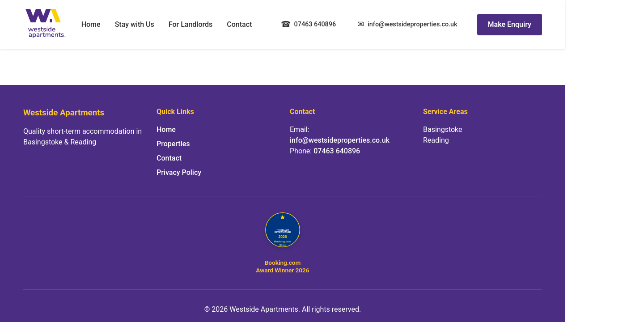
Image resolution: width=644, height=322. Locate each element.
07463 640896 (337, 151)
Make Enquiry (510, 24)
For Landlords (191, 24)
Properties (173, 144)
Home (91, 24)
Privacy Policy (179, 172)
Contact (239, 24)
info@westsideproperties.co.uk (340, 140)
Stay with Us (135, 24)
